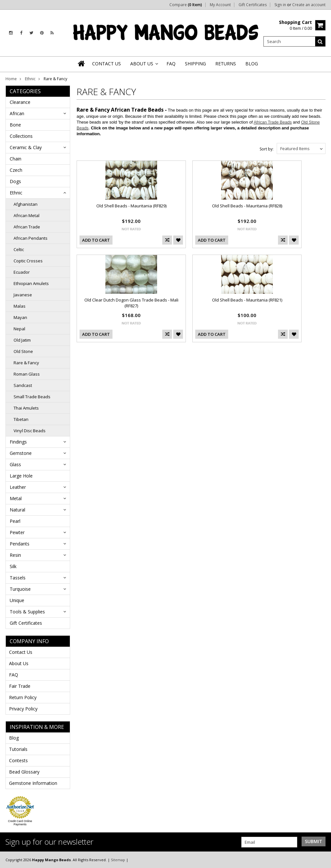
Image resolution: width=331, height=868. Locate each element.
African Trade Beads (273, 122)
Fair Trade (20, 686)
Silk (13, 566)
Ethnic (30, 79)
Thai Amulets (26, 408)
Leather (18, 487)
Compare (186, 5)
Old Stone (23, 351)
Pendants (20, 544)
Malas (20, 306)
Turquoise (20, 589)
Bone (15, 125)
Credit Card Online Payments (20, 823)
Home (11, 79)
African (17, 113)
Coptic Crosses (28, 261)
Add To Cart (96, 240)
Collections (21, 136)
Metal (16, 498)
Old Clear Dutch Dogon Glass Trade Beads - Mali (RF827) (131, 303)
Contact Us (21, 652)
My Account (220, 5)
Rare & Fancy (26, 363)
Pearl (15, 521)
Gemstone (21, 453)
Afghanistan (26, 204)
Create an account (309, 5)
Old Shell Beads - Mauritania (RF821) (247, 300)
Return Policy (23, 697)
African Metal (27, 215)
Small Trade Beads (32, 397)
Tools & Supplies (27, 612)
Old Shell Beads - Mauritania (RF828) (247, 206)
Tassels (18, 578)
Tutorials (18, 749)
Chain (16, 159)
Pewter (17, 532)
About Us (19, 663)
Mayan (20, 317)
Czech (16, 170)
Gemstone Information (33, 783)
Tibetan (21, 419)
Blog (14, 738)
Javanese (23, 295)
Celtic (19, 249)
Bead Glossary (24, 772)
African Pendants (31, 238)
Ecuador (22, 272)
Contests (18, 760)
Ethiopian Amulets (31, 283)
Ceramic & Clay (26, 147)
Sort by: (267, 149)
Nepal (19, 329)
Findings (18, 442)
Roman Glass (27, 374)
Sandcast (23, 385)
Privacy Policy (23, 709)
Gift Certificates (253, 5)
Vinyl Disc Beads (30, 431)
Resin (15, 555)
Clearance (20, 102)
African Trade (27, 227)
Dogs (15, 181)
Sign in (280, 5)
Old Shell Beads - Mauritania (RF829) (131, 206)
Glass (15, 464)
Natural (17, 510)
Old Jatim (22, 340)
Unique (17, 600)
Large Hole (21, 476)
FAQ (14, 675)
